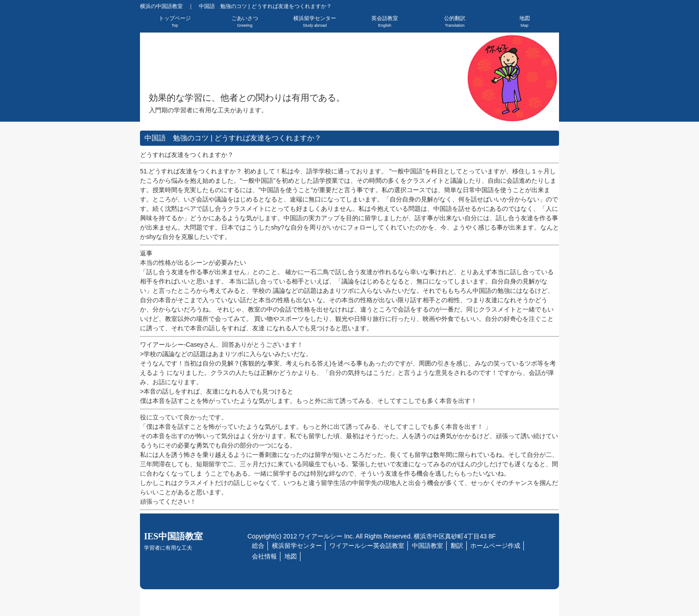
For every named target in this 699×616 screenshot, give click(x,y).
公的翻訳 (455, 21)
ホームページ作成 (495, 546)
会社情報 (264, 556)
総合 (258, 546)
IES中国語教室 (173, 541)
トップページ (175, 21)
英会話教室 (385, 21)
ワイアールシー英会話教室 (367, 546)
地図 (525, 21)
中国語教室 (428, 546)
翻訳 (457, 546)
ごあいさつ (245, 21)
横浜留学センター (315, 21)
